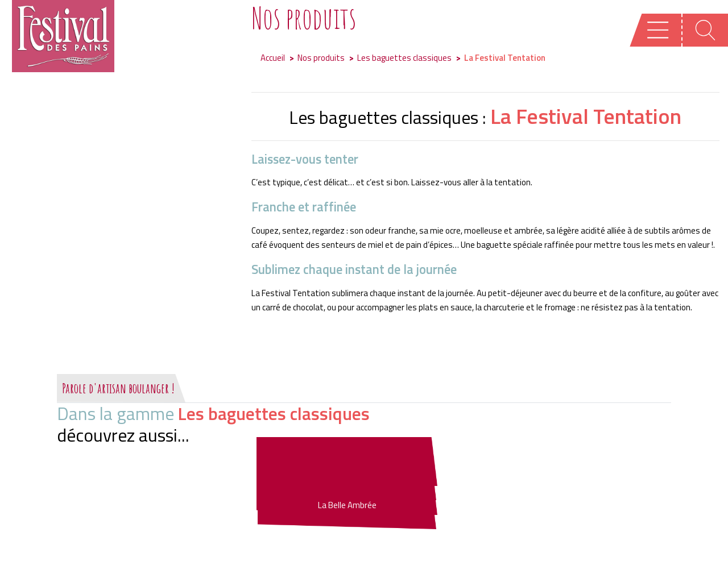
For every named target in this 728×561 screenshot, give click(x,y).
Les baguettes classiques (404, 58)
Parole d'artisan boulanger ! (118, 388)
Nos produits (321, 58)
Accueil (273, 58)
